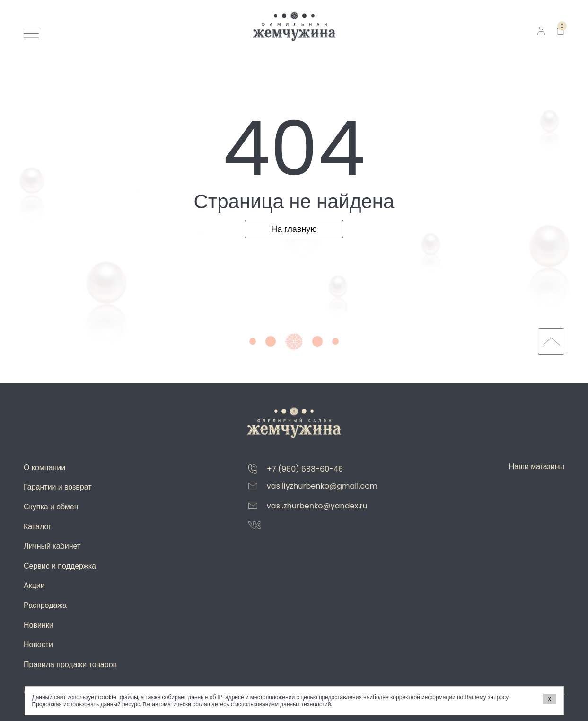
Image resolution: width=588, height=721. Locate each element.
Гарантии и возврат (58, 487)
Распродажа (45, 605)
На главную (294, 229)
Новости (38, 645)
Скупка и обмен (51, 507)
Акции (34, 585)
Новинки (39, 625)
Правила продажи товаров (70, 664)
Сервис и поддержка (60, 566)
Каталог (37, 527)
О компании (44, 467)
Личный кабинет (52, 546)
